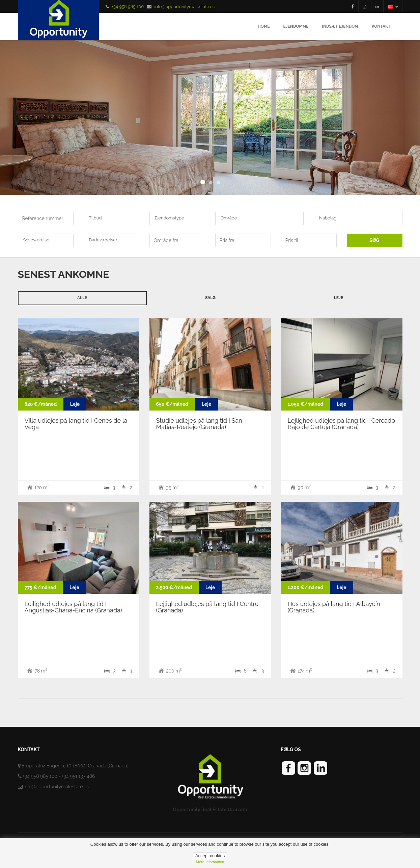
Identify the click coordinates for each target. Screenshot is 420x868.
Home (264, 26)
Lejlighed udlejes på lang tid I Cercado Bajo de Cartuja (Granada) (341, 424)
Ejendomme (296, 26)
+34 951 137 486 (78, 776)
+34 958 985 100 (128, 7)
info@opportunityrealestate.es (184, 7)
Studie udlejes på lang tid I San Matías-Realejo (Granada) (199, 424)
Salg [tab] (210, 298)
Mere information (210, 862)
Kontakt (381, 26)
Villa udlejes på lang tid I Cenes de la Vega (76, 424)
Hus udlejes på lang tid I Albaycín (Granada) (334, 607)
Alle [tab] (82, 298)
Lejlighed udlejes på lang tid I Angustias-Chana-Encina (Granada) (73, 607)
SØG (374, 240)
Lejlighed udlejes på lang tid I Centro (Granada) (207, 607)
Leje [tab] (339, 298)
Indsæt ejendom (340, 26)
